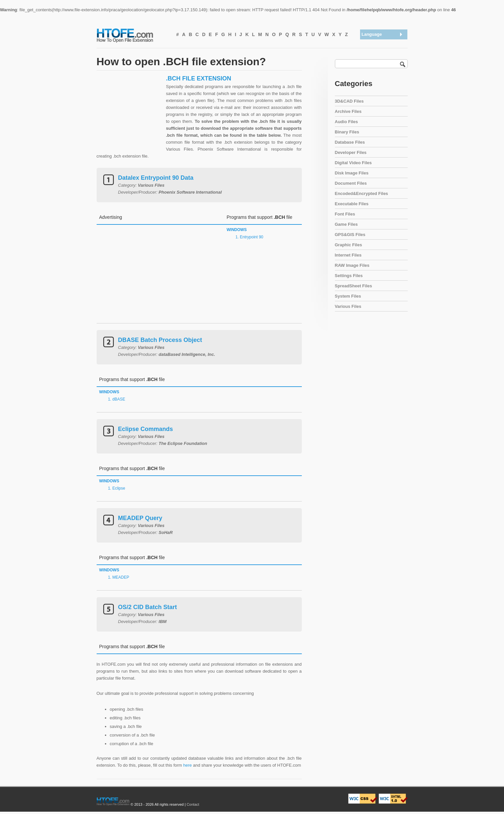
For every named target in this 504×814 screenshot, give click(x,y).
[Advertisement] (130, 116)
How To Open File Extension (132, 35)
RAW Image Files (352, 265)
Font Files (345, 214)
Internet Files (348, 255)
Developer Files (351, 152)
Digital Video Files (353, 163)
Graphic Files (348, 245)
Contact (193, 804)
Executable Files (352, 204)
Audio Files (346, 122)
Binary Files (347, 132)
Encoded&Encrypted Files (362, 193)
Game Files (346, 224)
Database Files (350, 142)
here (188, 765)
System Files (348, 296)
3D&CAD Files (349, 101)
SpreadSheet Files (354, 286)
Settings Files (349, 276)
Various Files (348, 306)
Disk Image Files (352, 173)
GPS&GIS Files (350, 235)
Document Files (351, 183)
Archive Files (348, 111)
